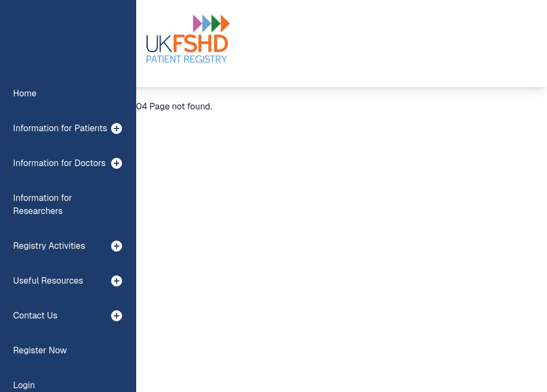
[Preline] (187, 44)
